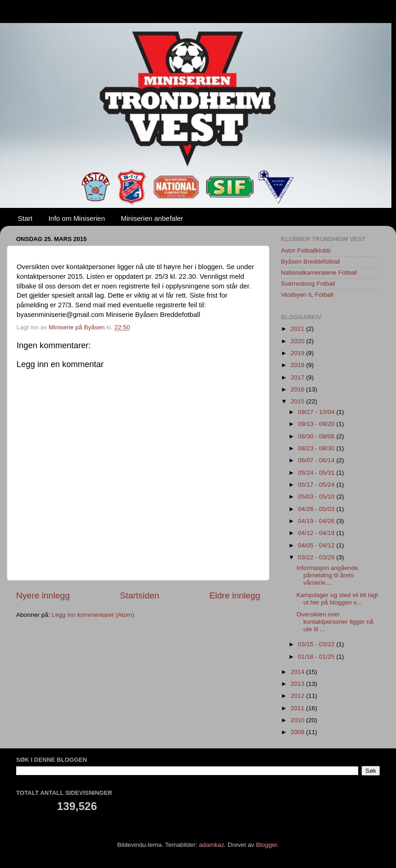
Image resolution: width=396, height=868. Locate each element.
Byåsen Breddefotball (310, 262)
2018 (298, 365)
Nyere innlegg (43, 595)
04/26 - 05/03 (317, 509)
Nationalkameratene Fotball (319, 273)
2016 (298, 389)
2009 (298, 732)
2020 (298, 341)
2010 (298, 720)
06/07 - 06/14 (317, 460)
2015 (298, 401)
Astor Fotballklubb (306, 250)
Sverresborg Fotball (308, 284)
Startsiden (140, 595)
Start (25, 218)
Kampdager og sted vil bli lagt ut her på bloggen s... (337, 599)
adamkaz (212, 845)
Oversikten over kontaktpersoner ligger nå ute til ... (335, 622)
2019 (298, 353)
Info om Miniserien (77, 218)
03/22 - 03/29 (317, 557)
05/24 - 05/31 (317, 473)
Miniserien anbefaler (152, 218)
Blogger (267, 845)
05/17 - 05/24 (317, 485)
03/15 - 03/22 (317, 644)
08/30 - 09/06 (317, 436)
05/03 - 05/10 (317, 497)
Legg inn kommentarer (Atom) (93, 615)
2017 (298, 377)
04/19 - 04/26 (317, 521)
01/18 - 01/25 (317, 657)
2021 (298, 329)
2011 (298, 708)
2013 (298, 684)
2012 (298, 696)
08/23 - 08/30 (317, 448)
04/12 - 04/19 (317, 533)
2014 (298, 672)
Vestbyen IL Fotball (307, 295)
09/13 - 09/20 (317, 424)
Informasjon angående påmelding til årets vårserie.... (327, 575)
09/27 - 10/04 (317, 412)
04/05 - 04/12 (317, 545)
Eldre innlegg (235, 595)
